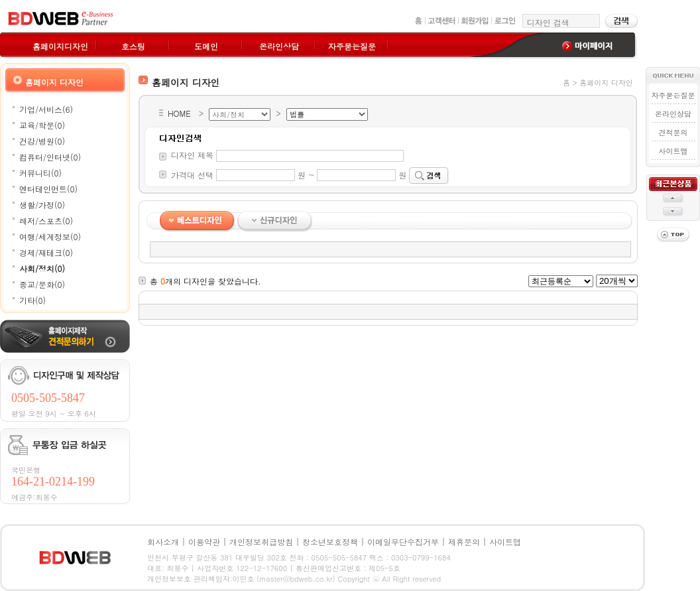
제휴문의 (464, 542)
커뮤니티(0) (40, 173)
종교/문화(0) (42, 284)
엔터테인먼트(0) (48, 189)
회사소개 (163, 542)
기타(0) (32, 300)
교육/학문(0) (42, 125)
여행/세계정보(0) (50, 236)
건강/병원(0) (42, 141)
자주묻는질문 (352, 46)
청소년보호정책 (330, 542)
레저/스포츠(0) (46, 221)
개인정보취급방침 (261, 542)
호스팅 (133, 46)
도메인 (206, 46)
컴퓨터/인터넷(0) (50, 157)
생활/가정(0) (42, 205)
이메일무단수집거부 (403, 542)
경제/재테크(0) (46, 252)
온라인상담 (279, 46)
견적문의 (673, 132)
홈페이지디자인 (60, 46)
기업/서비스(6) (46, 109)
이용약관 (204, 542)
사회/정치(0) (42, 268)
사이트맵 (673, 151)
